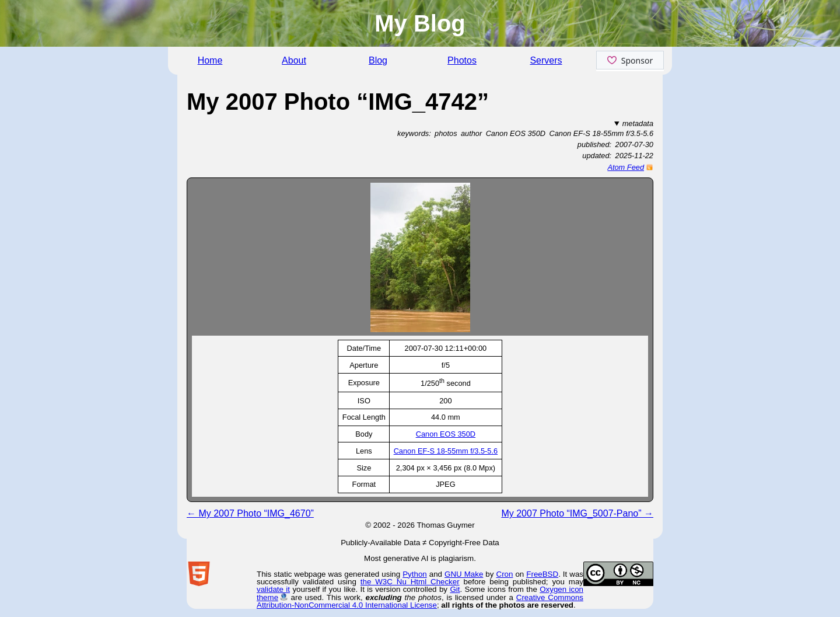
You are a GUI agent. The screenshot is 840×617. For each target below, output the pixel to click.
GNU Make (464, 574)
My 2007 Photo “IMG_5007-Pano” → (577, 513)
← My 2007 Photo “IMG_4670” (250, 513)
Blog (378, 60)
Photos (462, 60)
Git (455, 589)
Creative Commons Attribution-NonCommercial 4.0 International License (420, 601)
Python (415, 574)
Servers (546, 60)
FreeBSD (542, 574)
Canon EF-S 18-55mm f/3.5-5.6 (446, 451)
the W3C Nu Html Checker (410, 582)
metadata (638, 123)
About (294, 60)
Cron (505, 574)
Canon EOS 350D (446, 434)
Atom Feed (626, 167)
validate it (273, 589)
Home (210, 60)
